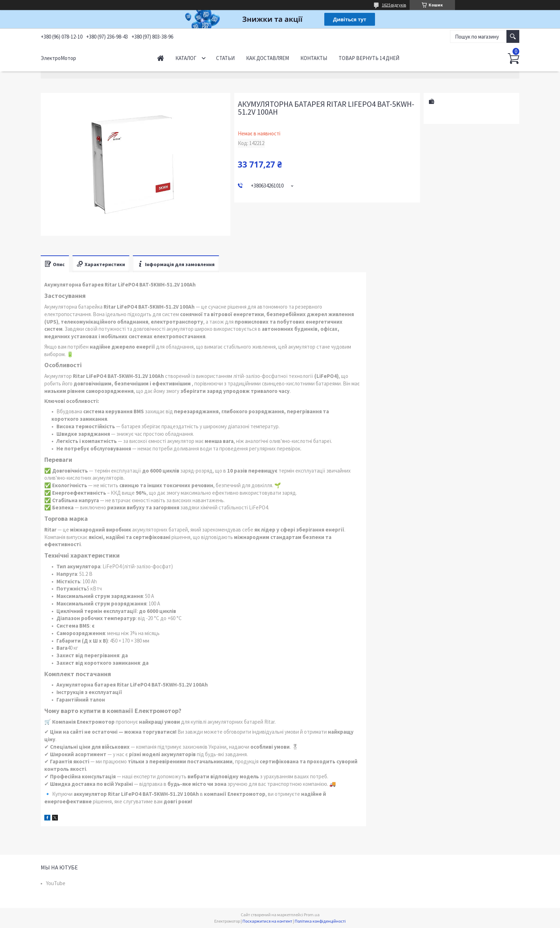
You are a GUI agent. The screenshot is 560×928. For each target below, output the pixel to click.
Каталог (186, 58)
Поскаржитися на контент (267, 921)
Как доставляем (267, 58)
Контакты (314, 58)
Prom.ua (312, 915)
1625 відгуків (394, 5)
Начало (161, 58)
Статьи (225, 58)
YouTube (56, 883)
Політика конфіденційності (320, 921)
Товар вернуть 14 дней (369, 58)
